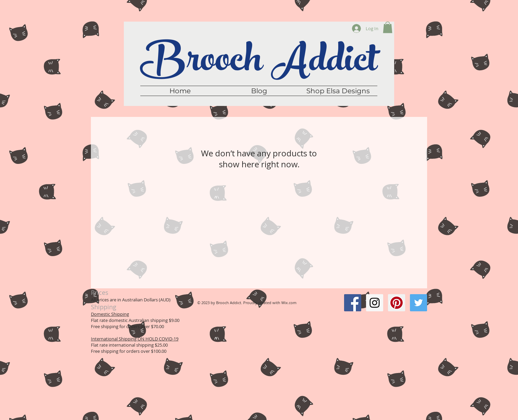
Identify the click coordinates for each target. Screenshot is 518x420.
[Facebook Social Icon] (353, 303)
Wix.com (289, 303)
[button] (388, 27)
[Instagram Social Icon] (375, 303)
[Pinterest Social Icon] (397, 303)
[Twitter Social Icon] (419, 303)
